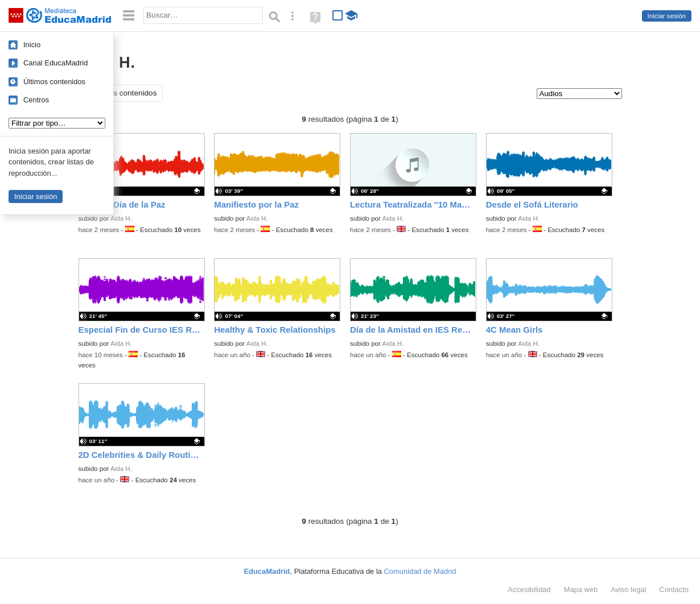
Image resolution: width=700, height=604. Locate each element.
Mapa (581, 589)
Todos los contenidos (121, 93)
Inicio (32, 45)
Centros (36, 100)
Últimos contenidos (54, 82)
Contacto (674, 589)
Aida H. (121, 218)
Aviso (628, 589)
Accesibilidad (529, 589)
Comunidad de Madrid (420, 571)
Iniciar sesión (667, 16)
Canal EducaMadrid (55, 63)
